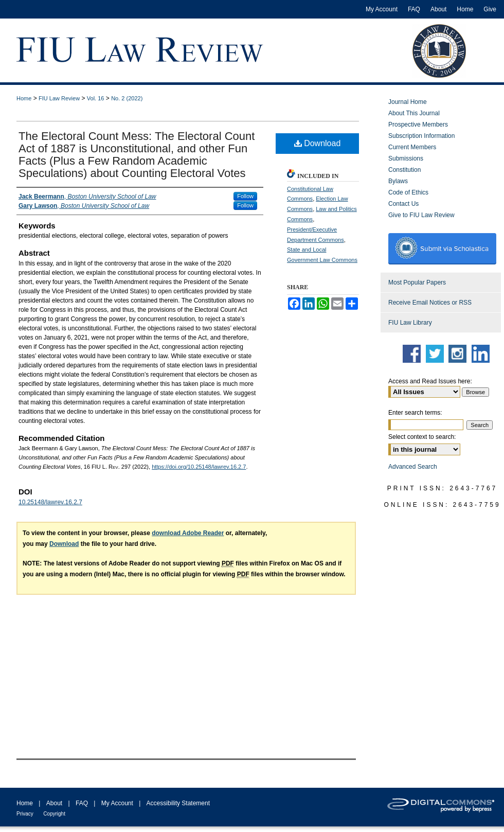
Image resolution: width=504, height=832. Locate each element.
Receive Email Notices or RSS (430, 303)
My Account (117, 803)
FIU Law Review (59, 98)
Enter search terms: (415, 413)
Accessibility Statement (178, 803)
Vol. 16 (96, 98)
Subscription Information (421, 136)
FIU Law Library (410, 323)
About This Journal (414, 113)
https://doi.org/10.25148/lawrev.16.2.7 (199, 467)
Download (318, 143)
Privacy (25, 814)
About (54, 803)
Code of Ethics (408, 192)
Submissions (406, 158)
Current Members (412, 147)
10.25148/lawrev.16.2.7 (50, 502)
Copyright (54, 814)
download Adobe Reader (188, 533)
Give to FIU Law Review (421, 215)
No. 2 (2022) (127, 98)
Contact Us (403, 204)
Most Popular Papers (417, 282)
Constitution (404, 170)
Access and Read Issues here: (430, 381)
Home (24, 98)
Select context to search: (422, 437)
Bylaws (398, 181)
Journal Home (408, 102)
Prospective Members (418, 125)
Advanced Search (413, 467)
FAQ (82, 803)
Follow (245, 196)
